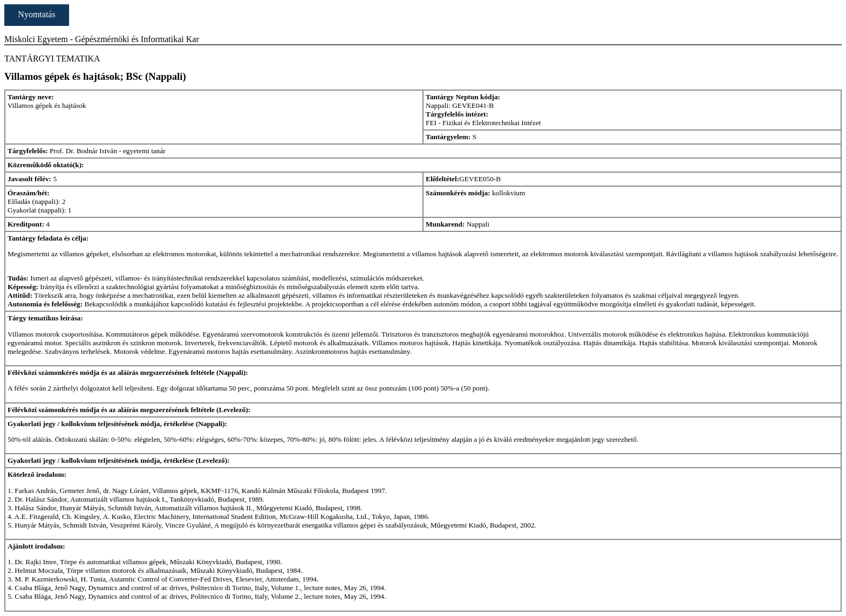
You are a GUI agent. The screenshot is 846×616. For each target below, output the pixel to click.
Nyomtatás (36, 14)
